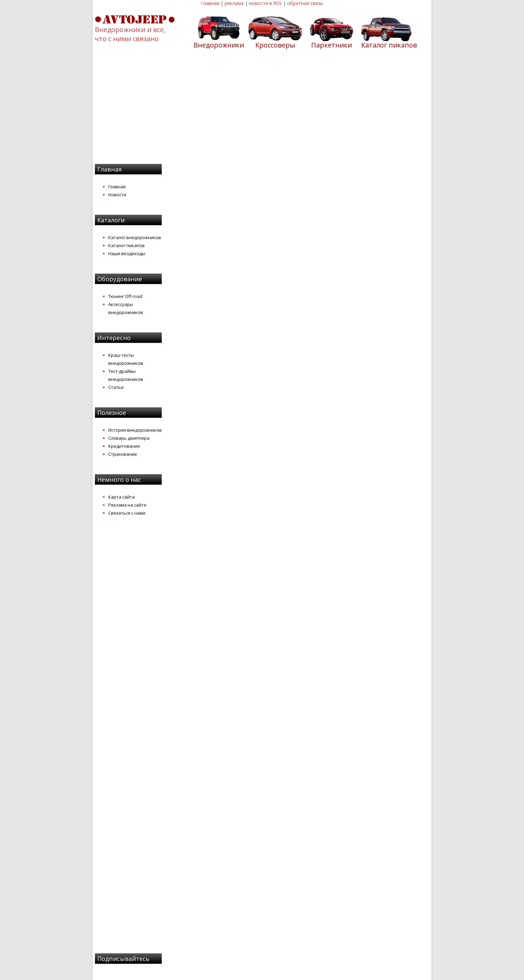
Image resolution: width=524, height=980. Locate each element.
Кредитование (124, 446)
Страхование (123, 454)
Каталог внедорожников (135, 237)
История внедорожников (135, 430)
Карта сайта (121, 497)
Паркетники (332, 45)
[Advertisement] (262, 111)
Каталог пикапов (389, 45)
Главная (117, 187)
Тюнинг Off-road (125, 296)
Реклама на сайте (127, 505)
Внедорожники (219, 45)
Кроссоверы (275, 45)
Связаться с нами (127, 513)
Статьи (116, 387)
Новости (117, 195)
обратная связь (305, 3)
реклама (234, 3)
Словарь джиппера (129, 438)
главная (210, 3)
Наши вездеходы (127, 253)
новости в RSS (265, 3)
